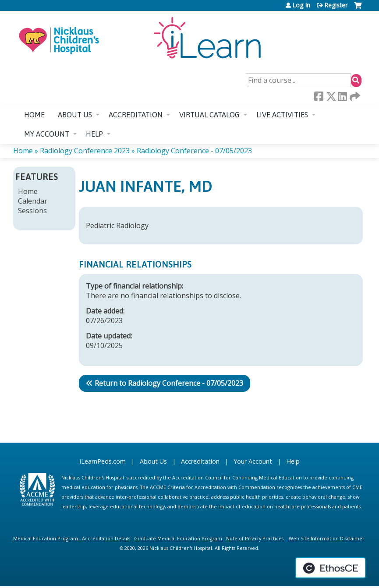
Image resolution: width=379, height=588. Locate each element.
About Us (153, 461)
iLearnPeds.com (103, 461)
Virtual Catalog (209, 115)
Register (336, 5)
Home (34, 115)
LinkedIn (342, 96)
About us (75, 115)
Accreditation (136, 115)
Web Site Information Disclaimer (327, 538)
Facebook (319, 96)
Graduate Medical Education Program (178, 538)
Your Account (253, 461)
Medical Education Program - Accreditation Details (72, 538)
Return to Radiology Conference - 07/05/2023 (169, 383)
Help (94, 134)
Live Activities (282, 115)
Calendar (33, 201)
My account (47, 134)
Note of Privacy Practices (255, 538)
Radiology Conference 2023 (85, 151)
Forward (354, 96)
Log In (301, 5)
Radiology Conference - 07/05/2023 (194, 151)
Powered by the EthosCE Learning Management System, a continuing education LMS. (330, 568)
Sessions (32, 211)
